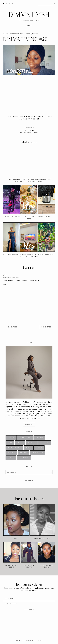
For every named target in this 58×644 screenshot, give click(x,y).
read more (29, 424)
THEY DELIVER (38, 453)
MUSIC (29, 448)
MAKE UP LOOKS (14, 448)
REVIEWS (23, 453)
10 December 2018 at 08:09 (11, 277)
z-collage (24, 458)
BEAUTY (11, 438)
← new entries (11, 327)
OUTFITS (11, 453)
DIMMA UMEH (29, 14)
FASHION (39, 438)
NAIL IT (39, 448)
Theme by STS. (38, 641)
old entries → (47, 327)
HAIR (10, 443)
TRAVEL (11, 458)
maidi (5, 275)
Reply (5, 284)
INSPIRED (32, 443)
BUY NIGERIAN (28, 133)
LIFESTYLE (36, 133)
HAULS (20, 443)
